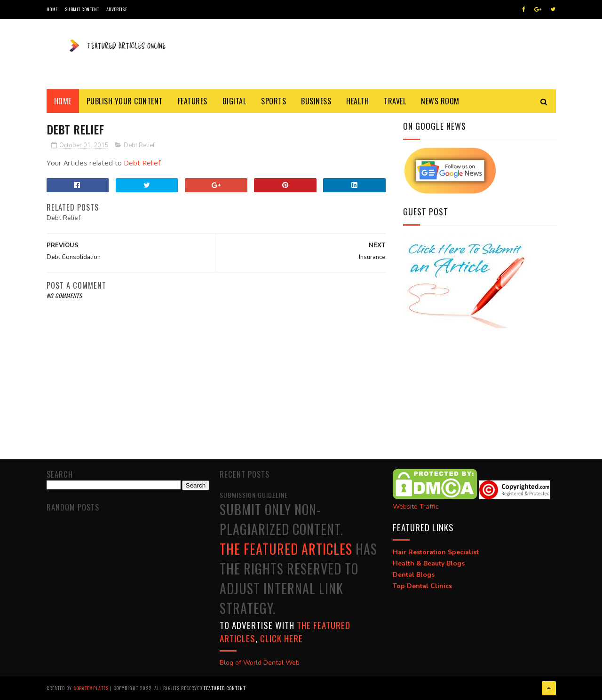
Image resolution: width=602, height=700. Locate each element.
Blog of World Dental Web (260, 663)
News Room (440, 101)
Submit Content (82, 9)
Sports (273, 101)
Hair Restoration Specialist (436, 552)
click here (281, 638)
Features (193, 101)
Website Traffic (416, 507)
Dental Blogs (414, 575)
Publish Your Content (125, 101)
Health (357, 101)
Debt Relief (139, 145)
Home (52, 9)
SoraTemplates (91, 688)
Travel (395, 101)
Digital (234, 101)
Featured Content (225, 688)
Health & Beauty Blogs (429, 563)
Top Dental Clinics (422, 586)
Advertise (117, 9)
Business (316, 101)
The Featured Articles (286, 549)
